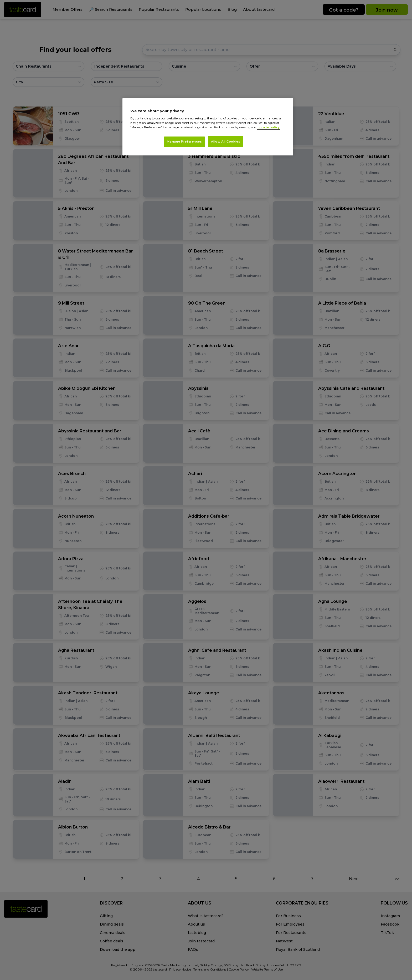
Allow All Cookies (226, 142)
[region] (208, 127)
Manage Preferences (184, 142)
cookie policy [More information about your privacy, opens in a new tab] (269, 127)
